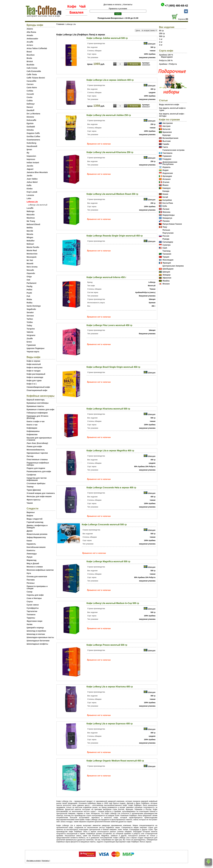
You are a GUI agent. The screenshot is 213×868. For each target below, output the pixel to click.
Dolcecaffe (31, 120)
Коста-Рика (168, 203)
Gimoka (30, 130)
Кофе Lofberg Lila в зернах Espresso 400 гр (110, 724)
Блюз (29, 342)
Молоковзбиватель (36, 450)
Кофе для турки (34, 381)
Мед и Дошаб (33, 563)
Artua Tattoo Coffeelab (37, 48)
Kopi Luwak (32, 192)
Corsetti (30, 94)
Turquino (31, 329)
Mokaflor (31, 241)
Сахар (29, 592)
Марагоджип (167, 57)
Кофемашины (33, 431)
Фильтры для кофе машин (39, 496)
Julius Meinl (32, 182)
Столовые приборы (36, 483)
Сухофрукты (33, 608)
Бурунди (167, 135)
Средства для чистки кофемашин (37, 479)
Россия (166, 236)
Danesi (30, 107)
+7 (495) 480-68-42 (176, 6)
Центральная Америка (173, 266)
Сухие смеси (33, 605)
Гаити (165, 147)
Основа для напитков (37, 576)
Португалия (168, 233)
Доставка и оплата (112, 4)
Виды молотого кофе (169, 105)
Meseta (30, 234)
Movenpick (32, 257)
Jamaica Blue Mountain (37, 172)
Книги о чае (32, 425)
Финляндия (168, 260)
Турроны (31, 618)
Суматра (166, 245)
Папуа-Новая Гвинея (172, 224)
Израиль (166, 167)
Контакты (128, 4)
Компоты (31, 550)
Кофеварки (32, 428)
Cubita (30, 101)
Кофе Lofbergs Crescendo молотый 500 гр (104, 525)
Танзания (167, 254)
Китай (165, 197)
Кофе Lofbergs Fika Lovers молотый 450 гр (109, 325)
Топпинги (31, 615)
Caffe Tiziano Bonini (36, 78)
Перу (165, 227)
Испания (166, 179)
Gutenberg (31, 143)
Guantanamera (33, 140)
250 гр (162, 33)
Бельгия (166, 129)
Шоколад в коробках (36, 631)
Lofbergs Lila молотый (38, 205)
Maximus (31, 218)
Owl (28, 280)
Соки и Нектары (34, 598)
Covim (30, 97)
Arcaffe (30, 42)
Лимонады (32, 554)
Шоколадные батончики (38, 641)
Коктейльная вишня (36, 547)
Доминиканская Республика (170, 163)
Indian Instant (33, 163)
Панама (166, 221)
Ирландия (167, 176)
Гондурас (167, 159)
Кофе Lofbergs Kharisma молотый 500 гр (108, 409)
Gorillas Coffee (33, 136)
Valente (30, 332)
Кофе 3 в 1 (32, 384)
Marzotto (31, 215)
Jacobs (30, 166)
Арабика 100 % (166, 55)
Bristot (30, 61)
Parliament (32, 283)
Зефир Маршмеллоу (36, 537)
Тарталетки (32, 611)
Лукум (30, 557)
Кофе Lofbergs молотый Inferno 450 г (106, 277)
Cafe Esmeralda (34, 71)
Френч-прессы (34, 500)
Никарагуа (167, 218)
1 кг (161, 39)
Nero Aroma (32, 267)
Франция (167, 263)
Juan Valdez (32, 179)
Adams (30, 29)
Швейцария (168, 269)
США (165, 248)
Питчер (30, 456)
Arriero (30, 45)
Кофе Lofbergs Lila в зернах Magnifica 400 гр (110, 451)
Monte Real (32, 250)
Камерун (166, 188)
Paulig (29, 286)
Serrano (30, 316)
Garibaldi (31, 127)
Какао (29, 541)
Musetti (30, 264)
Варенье (31, 512)
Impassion (31, 156)
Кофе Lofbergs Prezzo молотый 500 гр (107, 645)
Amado (30, 35)
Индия (165, 170)
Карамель (31, 544)
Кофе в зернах (33, 361)
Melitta (30, 228)
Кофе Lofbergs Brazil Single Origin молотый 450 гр (113, 367)
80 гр (161, 31)
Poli (28, 296)
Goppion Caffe (33, 133)
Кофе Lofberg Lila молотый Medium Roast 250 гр (112, 194)
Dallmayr (31, 104)
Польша (166, 230)
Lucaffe (30, 208)
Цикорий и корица (35, 628)
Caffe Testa (32, 74)
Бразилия (167, 132)
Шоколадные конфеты (37, 644)
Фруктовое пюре (35, 621)
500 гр (162, 36)
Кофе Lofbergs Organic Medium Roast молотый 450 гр (115, 761)
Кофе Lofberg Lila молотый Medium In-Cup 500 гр (113, 603)
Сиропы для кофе (35, 595)
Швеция (152, 44)
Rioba (29, 299)
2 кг (161, 42)
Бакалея (76, 12)
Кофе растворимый (36, 374)
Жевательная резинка (37, 534)
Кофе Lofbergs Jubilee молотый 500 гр (107, 38)
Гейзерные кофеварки (37, 413)
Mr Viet (30, 260)
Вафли (30, 516)
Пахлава (31, 580)
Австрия (166, 126)
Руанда (166, 239)
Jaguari (30, 169)
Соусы (30, 601)
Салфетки (31, 475)
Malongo (31, 211)
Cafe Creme (32, 68)
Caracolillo (32, 81)
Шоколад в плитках (36, 634)
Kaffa (29, 185)
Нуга (29, 573)
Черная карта (33, 352)
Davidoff (30, 110)
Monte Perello (33, 247)
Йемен (165, 185)
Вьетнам (167, 141)
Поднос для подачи (36, 468)
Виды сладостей (35, 519)
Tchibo (30, 322)
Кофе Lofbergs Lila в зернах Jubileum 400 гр (110, 80)
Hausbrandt (32, 146)
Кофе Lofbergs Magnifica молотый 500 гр (108, 561)
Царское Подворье (36, 348)
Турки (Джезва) (34, 490)
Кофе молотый (34, 364)
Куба (165, 206)
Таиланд (166, 251)
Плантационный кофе (37, 390)
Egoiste (30, 123)
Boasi (29, 52)
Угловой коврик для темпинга (41, 493)
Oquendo (31, 273)
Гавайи (166, 144)
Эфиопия (167, 278)
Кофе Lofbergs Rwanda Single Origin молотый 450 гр (115, 236)
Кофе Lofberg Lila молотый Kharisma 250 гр (110, 152)
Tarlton (30, 319)
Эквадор (166, 275)
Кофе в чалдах (34, 371)
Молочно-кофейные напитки (40, 570)
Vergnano (31, 335)
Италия (166, 182)
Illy (28, 153)
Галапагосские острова (173, 150)
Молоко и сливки (35, 567)
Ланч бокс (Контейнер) (37, 443)
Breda (29, 58)
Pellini (29, 290)
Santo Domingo (34, 306)
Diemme (30, 117)
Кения (165, 194)
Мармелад (32, 560)
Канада (166, 191)
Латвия (166, 209)
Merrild (30, 231)
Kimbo (30, 189)
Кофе (72, 6)
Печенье (31, 583)
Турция (166, 257)
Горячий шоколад (35, 522)
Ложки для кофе (34, 446)
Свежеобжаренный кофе (38, 387)
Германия (167, 156)
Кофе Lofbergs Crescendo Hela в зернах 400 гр (111, 488)
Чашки (30, 503)
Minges (30, 237)
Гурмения (31, 345)
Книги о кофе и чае (36, 421)
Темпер (30, 487)
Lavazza (30, 195)
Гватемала (167, 153)
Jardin (29, 176)
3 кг (161, 45)
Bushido (30, 65)
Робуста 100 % (166, 60)
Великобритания (170, 138)
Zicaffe (30, 339)
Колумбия (167, 200)
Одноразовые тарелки (37, 453)
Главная (60, 24)
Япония (166, 284)
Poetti (29, 293)
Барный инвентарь (36, 400)
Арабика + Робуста (168, 64)
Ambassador (32, 39)
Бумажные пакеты (35, 406)
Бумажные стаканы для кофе (40, 409)
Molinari (30, 244)
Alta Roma (31, 32)
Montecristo (32, 254)
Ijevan (29, 149)
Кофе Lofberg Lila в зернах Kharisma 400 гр (110, 687)
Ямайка (166, 281)
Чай (82, 6)
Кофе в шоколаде (35, 377)
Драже (30, 531)
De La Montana (33, 114)
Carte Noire (32, 88)
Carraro (30, 84)
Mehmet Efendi (33, 224)
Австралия (168, 123)
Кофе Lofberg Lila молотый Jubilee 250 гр (109, 115)
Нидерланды (169, 215)
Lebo (29, 198)
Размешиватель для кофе (39, 471)
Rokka (29, 303)
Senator (30, 312)
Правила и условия (118, 9)
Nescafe (30, 270)
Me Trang (31, 221)
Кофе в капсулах (35, 367)
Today (29, 325)
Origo (29, 277)
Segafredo (31, 309)
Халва (29, 624)
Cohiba (30, 91)
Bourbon (31, 55)
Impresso (31, 159)
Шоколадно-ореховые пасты (40, 637)
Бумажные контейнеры (38, 403)
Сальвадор (168, 242)
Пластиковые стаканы (37, 459)
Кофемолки (32, 434)
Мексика (166, 212)
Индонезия (168, 173)
